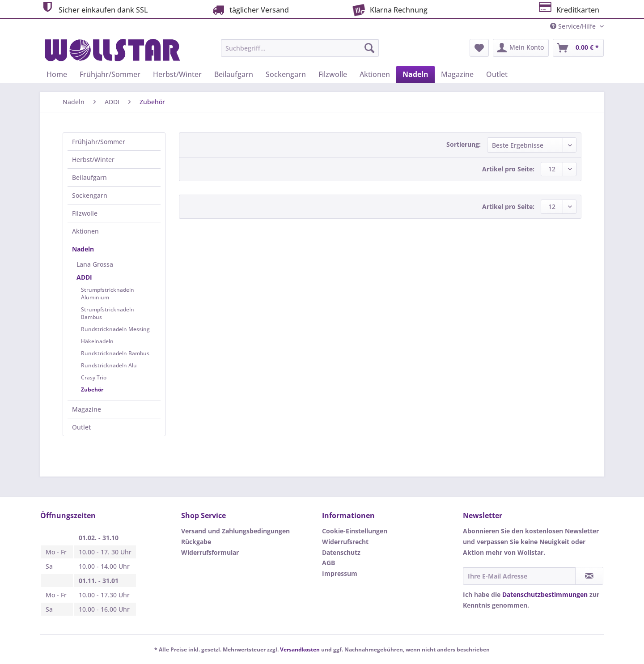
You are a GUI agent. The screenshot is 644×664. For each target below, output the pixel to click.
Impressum (340, 573)
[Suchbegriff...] (300, 48)
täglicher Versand (250, 10)
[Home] (57, 74)
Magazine (87, 409)
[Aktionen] (375, 74)
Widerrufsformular (210, 552)
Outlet (81, 427)
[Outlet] (497, 74)
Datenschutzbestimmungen (545, 594)
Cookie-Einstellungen (355, 531)
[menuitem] (300, 52)
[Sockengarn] (286, 74)
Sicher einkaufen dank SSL (94, 9)
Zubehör (92, 389)
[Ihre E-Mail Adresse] (519, 576)
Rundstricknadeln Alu (109, 365)
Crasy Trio (94, 377)
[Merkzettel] (479, 48)
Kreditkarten (568, 9)
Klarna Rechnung (389, 9)
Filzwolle (85, 213)
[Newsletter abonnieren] (589, 576)
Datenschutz (341, 552)
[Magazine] (457, 74)
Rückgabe (196, 542)
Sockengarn (90, 195)
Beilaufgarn (89, 177)
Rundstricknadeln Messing (115, 329)
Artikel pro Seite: (508, 169)
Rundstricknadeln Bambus (115, 353)
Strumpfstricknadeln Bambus (108, 313)
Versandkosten (300, 649)
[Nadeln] (415, 74)
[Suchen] (369, 48)
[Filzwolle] (333, 74)
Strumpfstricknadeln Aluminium (108, 294)
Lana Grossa (95, 264)
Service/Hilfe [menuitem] (574, 26)
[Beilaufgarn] (234, 74)
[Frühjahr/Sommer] (110, 74)
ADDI (84, 277)
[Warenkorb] (578, 48)
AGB (328, 563)
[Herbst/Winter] (177, 74)
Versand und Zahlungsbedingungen (235, 531)
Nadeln (83, 249)
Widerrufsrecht (345, 542)
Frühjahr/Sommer (99, 142)
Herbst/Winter (93, 160)
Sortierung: (464, 144)
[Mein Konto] (521, 48)
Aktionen (85, 231)
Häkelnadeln (97, 341)
